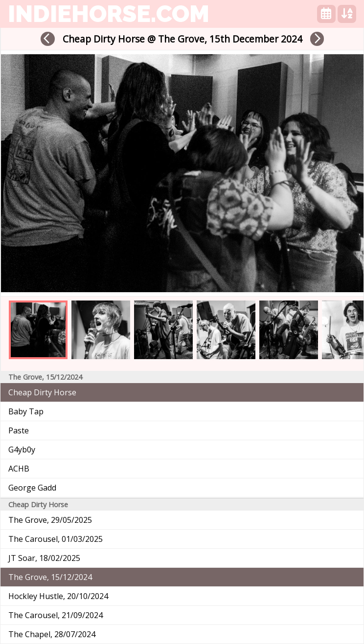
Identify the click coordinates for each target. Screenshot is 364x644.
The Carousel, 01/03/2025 (56, 539)
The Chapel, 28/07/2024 (52, 634)
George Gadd (32, 488)
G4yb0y (22, 450)
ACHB (19, 469)
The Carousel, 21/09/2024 (56, 615)
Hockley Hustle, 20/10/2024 (58, 596)
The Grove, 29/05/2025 (50, 520)
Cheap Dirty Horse (42, 392)
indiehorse (109, 14)
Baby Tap (26, 411)
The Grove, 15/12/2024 (50, 577)
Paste (19, 430)
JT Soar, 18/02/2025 (44, 558)
